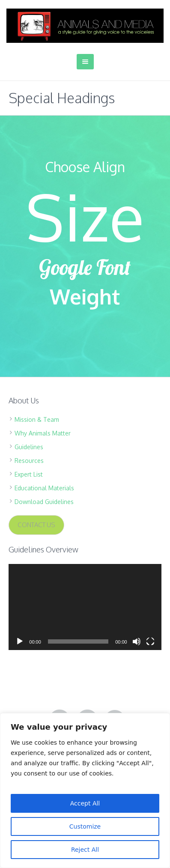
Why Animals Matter (43, 433)
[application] (85, 607)
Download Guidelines (44, 502)
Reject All (85, 850)
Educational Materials (44, 488)
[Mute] (137, 641)
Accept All (85, 803)
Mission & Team (37, 419)
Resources (29, 461)
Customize (85, 826)
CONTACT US (36, 525)
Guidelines (29, 447)
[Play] (20, 641)
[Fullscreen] (150, 641)
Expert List (29, 474)
